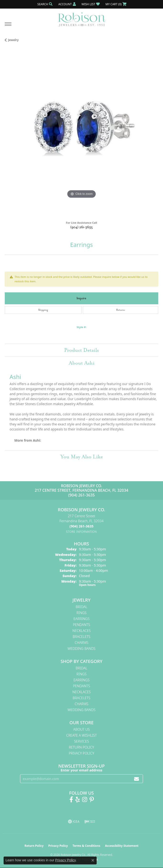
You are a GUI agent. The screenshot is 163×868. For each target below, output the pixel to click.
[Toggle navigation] (8, 26)
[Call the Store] (81, 526)
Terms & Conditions (86, 846)
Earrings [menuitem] (81, 619)
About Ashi (82, 363)
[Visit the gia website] (74, 821)
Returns (121, 310)
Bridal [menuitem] (81, 607)
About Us (81, 729)
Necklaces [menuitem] (81, 631)
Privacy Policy (81, 753)
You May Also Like (82, 457)
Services (81, 741)
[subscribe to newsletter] (137, 779)
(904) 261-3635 (81, 227)
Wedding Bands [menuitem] (81, 648)
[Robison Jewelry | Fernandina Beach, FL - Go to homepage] (82, 18)
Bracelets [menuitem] (82, 637)
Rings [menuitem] (82, 613)
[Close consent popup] (93, 860)
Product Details (81, 350)
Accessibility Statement (122, 846)
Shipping (43, 310)
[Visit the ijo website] (90, 821)
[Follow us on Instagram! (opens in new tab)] (85, 800)
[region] (81, 133)
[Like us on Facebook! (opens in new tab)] (71, 800)
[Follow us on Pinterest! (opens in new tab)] (92, 800)
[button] (45, 4)
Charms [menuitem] (81, 643)
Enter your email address (81, 770)
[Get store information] (81, 532)
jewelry (13, 40)
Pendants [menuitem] (82, 625)
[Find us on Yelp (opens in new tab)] (78, 800)
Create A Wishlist (81, 735)
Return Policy (82, 747)
